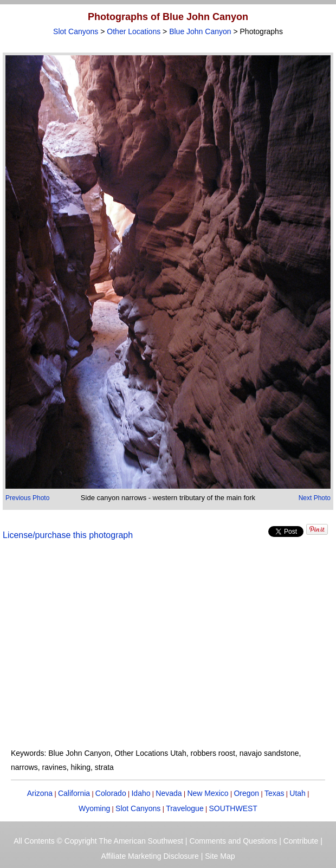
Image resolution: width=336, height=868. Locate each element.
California (74, 793)
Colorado (111, 793)
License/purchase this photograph (68, 535)
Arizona (40, 793)
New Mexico (208, 793)
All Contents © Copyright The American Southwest (98, 841)
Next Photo (315, 498)
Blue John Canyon (200, 31)
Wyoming (94, 808)
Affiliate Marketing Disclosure (150, 856)
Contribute (301, 841)
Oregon (246, 793)
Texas (274, 793)
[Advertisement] (168, 651)
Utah (298, 793)
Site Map (220, 856)
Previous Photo (27, 498)
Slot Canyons (76, 31)
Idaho (141, 793)
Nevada (169, 793)
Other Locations (134, 31)
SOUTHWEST (233, 808)
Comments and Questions (233, 841)
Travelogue (185, 808)
